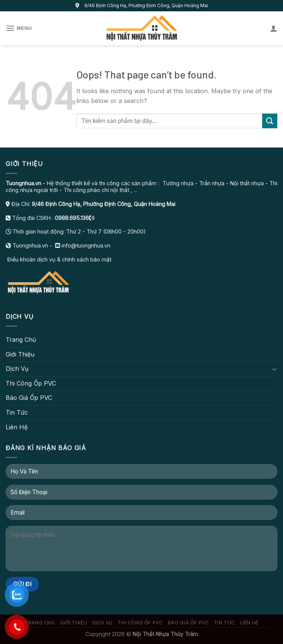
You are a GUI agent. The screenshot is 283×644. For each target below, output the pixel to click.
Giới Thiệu (20, 354)
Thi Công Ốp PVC (31, 383)
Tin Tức (17, 412)
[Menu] (19, 28)
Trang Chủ (21, 340)
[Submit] (270, 121)
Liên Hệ (17, 427)
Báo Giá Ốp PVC (29, 398)
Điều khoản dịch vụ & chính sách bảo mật (59, 259)
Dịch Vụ (17, 369)
